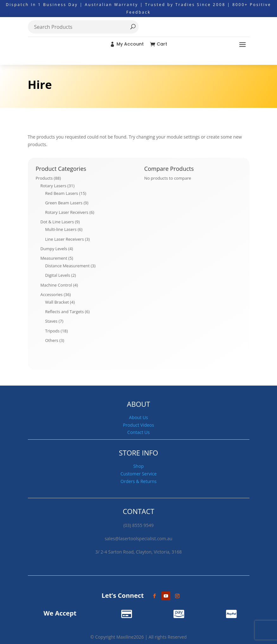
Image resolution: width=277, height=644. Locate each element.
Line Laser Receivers (65, 239)
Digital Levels (58, 275)
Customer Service (138, 474)
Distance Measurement (68, 266)
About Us (139, 417)
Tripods (53, 331)
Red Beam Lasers (62, 193)
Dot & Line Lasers (57, 222)
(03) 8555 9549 (139, 525)
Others (52, 340)
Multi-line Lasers (61, 229)
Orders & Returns (139, 481)
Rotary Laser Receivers (67, 212)
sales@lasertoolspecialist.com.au (139, 539)
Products (44, 178)
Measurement (54, 258)
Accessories (52, 294)
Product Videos (138, 425)
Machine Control (56, 285)
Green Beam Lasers (64, 203)
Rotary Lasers (54, 186)
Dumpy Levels (54, 249)
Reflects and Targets (65, 312)
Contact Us (138, 432)
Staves (51, 321)
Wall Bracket (57, 302)
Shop (138, 466)
